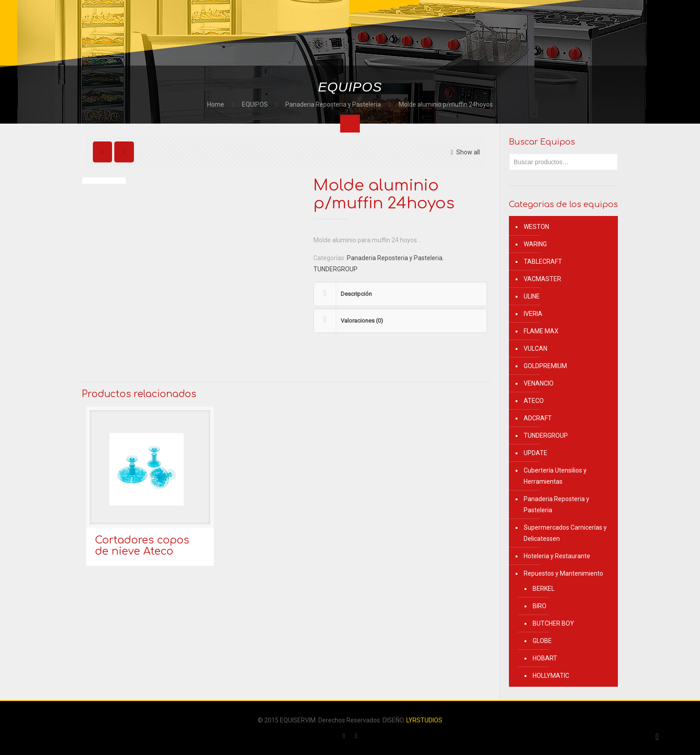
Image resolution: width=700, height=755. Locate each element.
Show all (464, 152)
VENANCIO (539, 383)
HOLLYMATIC (551, 676)
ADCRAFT (538, 418)
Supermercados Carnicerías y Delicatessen (565, 533)
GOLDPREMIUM (545, 366)
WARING (535, 244)
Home (216, 104)
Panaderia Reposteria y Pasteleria (333, 104)
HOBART (545, 658)
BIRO (540, 606)
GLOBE (542, 641)
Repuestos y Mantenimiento (563, 573)
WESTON (536, 227)
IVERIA (533, 314)
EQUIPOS (255, 104)
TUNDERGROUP (335, 269)
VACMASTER (542, 279)
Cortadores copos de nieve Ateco (142, 546)
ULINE (532, 296)
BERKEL (544, 589)
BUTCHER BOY (553, 623)
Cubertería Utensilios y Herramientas (555, 476)
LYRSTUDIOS (424, 720)
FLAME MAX (541, 331)
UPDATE (535, 453)
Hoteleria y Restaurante (557, 556)
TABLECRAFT (543, 261)
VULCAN (535, 348)
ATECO (534, 401)
